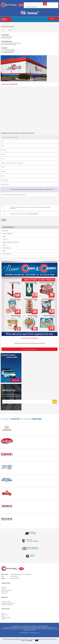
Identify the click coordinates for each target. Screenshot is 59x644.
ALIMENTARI (5, 231)
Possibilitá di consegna (33, 533)
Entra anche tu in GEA (7, 590)
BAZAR (4, 251)
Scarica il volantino (29, 349)
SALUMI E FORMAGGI (7, 234)
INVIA (4, 220)
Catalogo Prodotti (6, 602)
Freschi (3, 613)
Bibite (3, 616)
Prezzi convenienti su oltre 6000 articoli (33, 548)
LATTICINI (5, 239)
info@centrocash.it (8, 52)
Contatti (4, 589)
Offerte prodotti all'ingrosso (8, 603)
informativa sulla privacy (33, 214)
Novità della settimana (7, 605)
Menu (51, 19)
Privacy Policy (5, 592)
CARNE (4, 236)
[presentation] (12, 201)
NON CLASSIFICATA (7, 254)
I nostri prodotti (5, 19)
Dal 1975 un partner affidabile (33, 540)
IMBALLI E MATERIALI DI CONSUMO (11, 242)
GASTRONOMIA (6, 248)
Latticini (3, 619)
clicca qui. (30, 640)
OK (37, 640)
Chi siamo (4, 587)
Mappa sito (4, 593)
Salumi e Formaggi (6, 617)
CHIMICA (4, 245)
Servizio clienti (33, 556)
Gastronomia (5, 615)
